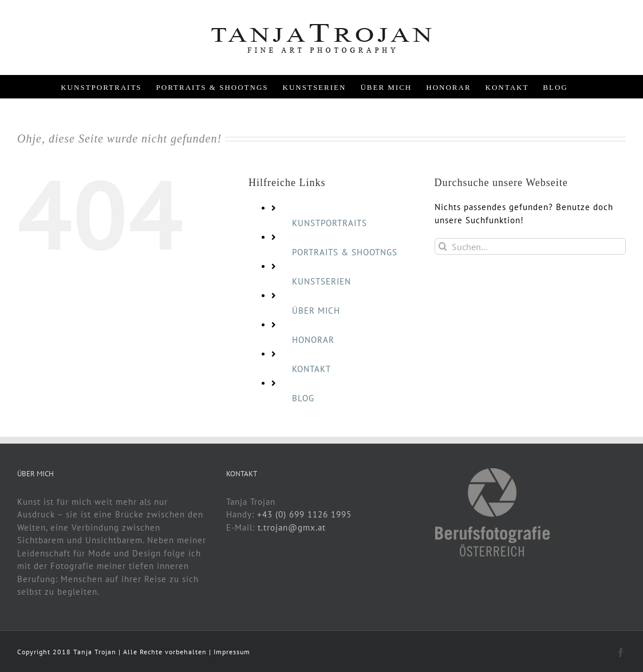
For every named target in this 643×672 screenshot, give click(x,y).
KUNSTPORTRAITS (330, 223)
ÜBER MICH (316, 311)
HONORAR (313, 340)
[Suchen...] (530, 246)
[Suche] (443, 246)
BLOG (303, 398)
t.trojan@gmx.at (292, 527)
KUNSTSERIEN (321, 281)
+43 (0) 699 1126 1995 (304, 514)
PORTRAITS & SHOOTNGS (345, 252)
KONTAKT (311, 369)
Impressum (232, 652)
